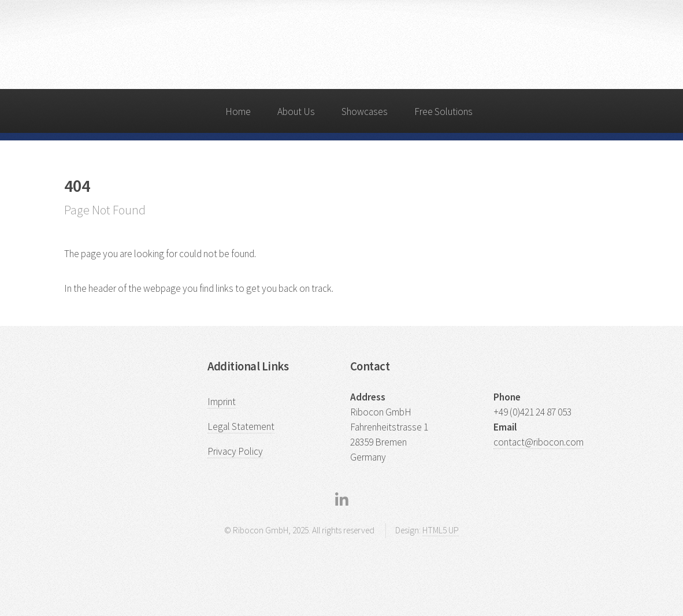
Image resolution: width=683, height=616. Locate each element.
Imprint (222, 402)
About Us (296, 112)
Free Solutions (443, 112)
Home (238, 112)
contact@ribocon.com (539, 442)
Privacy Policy (235, 451)
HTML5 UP (441, 530)
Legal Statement (241, 426)
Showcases (365, 112)
